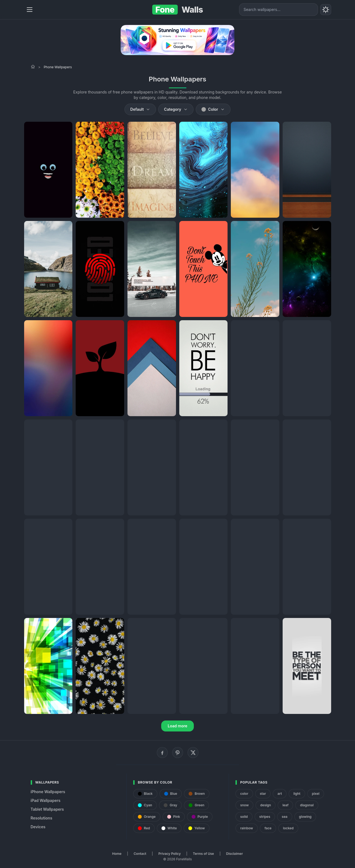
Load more (178, 726)
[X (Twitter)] (193, 753)
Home (117, 854)
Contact (140, 854)
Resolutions (42, 818)
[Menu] (30, 10)
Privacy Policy (170, 854)
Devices (38, 827)
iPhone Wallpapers (48, 792)
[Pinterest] (178, 753)
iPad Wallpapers (46, 800)
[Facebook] (162, 753)
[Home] (33, 67)
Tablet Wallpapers (47, 809)
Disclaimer (235, 854)
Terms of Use (204, 854)
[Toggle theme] (326, 10)
